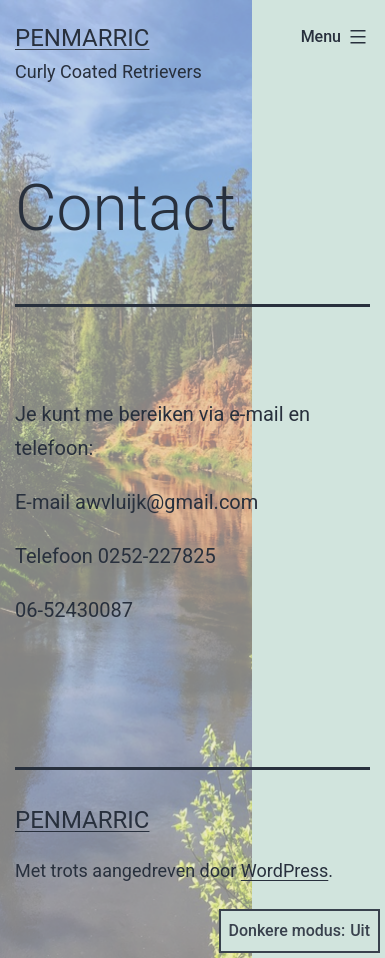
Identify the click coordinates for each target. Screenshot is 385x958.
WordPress (284, 870)
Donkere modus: (300, 931)
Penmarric (82, 38)
